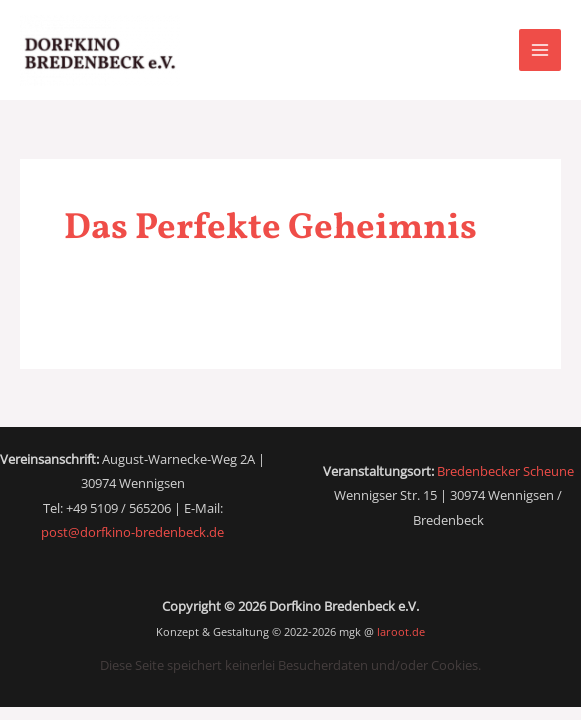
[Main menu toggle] (540, 50)
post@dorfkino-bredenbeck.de (132, 532)
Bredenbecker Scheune (505, 471)
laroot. (401, 632)
